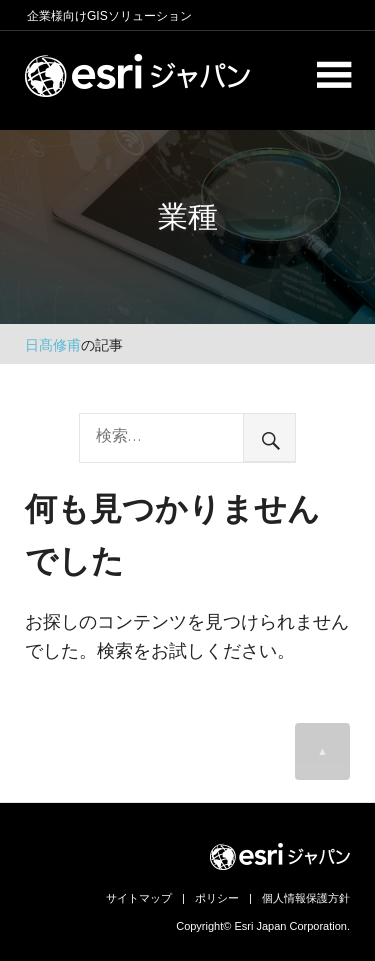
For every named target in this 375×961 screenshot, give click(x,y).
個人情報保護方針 (306, 898)
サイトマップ (139, 898)
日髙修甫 (53, 345)
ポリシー (217, 898)
